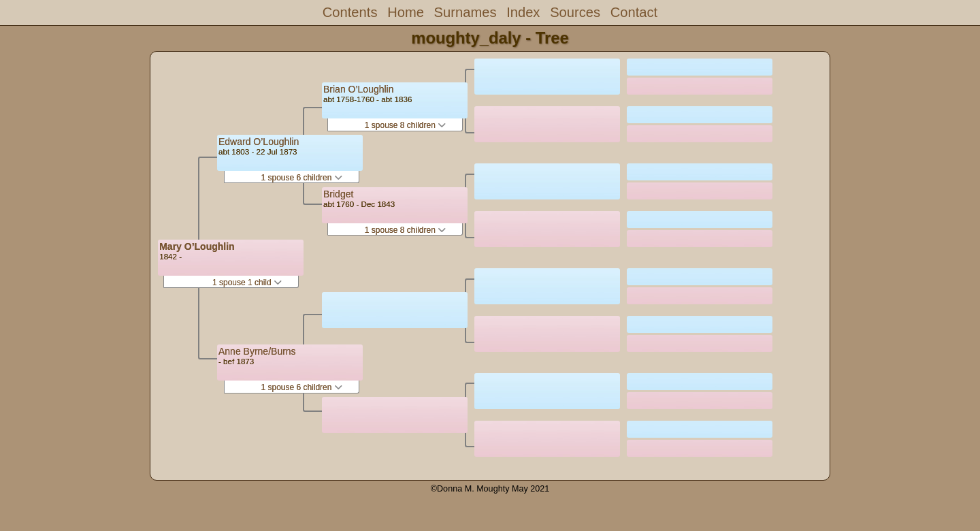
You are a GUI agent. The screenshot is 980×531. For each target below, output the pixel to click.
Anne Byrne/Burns (257, 351)
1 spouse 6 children (301, 178)
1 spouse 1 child (247, 283)
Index (523, 12)
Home (406, 12)
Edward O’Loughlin (259, 142)
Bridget (338, 194)
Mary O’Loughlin (197, 246)
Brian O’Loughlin (359, 89)
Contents (350, 12)
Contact (634, 12)
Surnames (465, 12)
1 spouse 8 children (405, 125)
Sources (575, 12)
